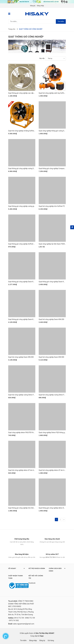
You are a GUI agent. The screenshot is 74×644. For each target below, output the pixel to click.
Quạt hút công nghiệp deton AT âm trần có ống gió (56, 470)
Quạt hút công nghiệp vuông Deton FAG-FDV (24, 395)
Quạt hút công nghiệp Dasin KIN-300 (21, 357)
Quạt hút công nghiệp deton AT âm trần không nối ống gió (28, 470)
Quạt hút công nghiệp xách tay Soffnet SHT (54, 93)
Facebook (32, 583)
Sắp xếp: (42, 58)
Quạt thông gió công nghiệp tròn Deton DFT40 (24, 508)
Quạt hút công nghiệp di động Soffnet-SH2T (24, 131)
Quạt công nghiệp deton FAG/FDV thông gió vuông (26, 432)
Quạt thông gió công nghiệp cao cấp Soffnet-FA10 (26, 93)
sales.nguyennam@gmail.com (24, 624)
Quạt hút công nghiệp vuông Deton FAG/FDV (54, 395)
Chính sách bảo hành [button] (57, 570)
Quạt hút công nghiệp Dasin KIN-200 (51, 319)
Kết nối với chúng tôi (36, 577)
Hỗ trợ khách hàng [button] (37, 568)
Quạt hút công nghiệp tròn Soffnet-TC (52, 206)
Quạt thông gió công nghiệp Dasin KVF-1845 (24, 282)
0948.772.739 (30, 618)
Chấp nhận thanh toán (16, 577)
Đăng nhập (40, 6)
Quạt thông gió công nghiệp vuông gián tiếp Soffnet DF (27, 206)
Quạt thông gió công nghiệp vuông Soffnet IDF (24, 168)
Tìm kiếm (61, 21)
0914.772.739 (50, 557)
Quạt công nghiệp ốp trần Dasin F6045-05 (53, 244)
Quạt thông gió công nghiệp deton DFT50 (53, 508)
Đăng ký (33, 6)
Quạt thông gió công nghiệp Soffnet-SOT (22, 244)
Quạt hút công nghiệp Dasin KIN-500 (51, 357)
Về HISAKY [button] (17, 568)
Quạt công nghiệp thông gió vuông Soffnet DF (55, 131)
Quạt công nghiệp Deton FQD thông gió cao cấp (55, 432)
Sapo (42, 636)
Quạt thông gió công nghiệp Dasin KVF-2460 (54, 282)
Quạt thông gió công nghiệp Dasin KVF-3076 (24, 319)
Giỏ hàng (51, 640)
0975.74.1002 (14, 620)
